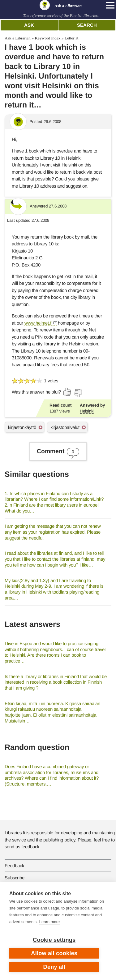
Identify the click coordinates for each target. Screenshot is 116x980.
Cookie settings (54, 940)
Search (87, 25)
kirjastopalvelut (65, 427)
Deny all (54, 967)
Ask (29, 25)
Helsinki (87, 411)
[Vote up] (67, 392)
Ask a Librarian (18, 38)
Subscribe (15, 878)
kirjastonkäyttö (22, 427)
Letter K (72, 38)
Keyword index (47, 38)
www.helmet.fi (38, 323)
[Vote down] (78, 393)
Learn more (49, 922)
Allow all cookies (54, 953)
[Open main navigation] (110, 5)
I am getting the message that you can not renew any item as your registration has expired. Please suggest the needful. (53, 532)
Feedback (14, 866)
